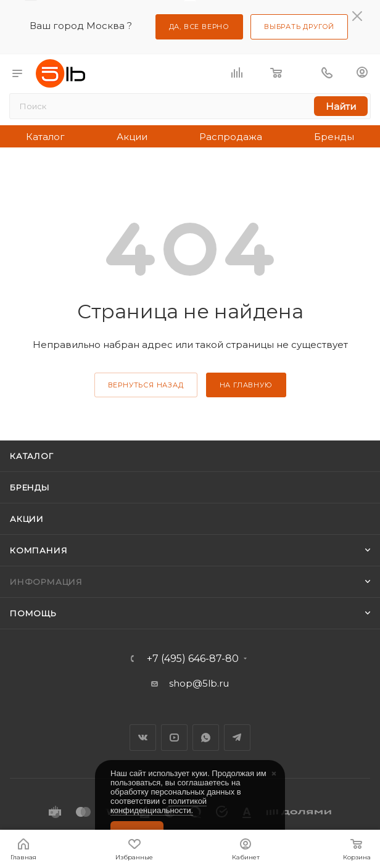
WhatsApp (206, 738)
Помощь (33, 613)
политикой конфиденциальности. (159, 806)
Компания (39, 550)
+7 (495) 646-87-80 (193, 659)
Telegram (237, 738)
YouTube (174, 738)
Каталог (45, 137)
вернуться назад (146, 385)
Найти (341, 106)
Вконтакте (143, 738)
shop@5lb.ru (199, 683)
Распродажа (231, 137)
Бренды (334, 137)
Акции (132, 137)
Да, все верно (199, 27)
